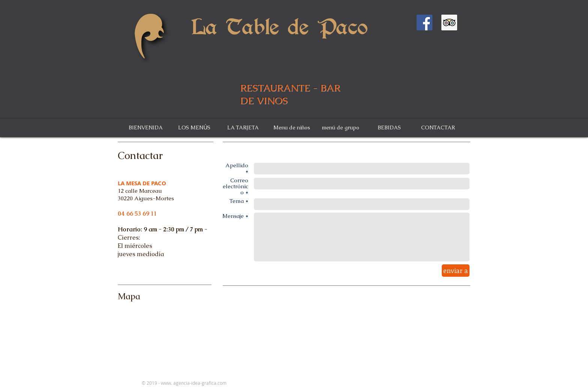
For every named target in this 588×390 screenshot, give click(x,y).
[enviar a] (456, 271)
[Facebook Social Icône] (424, 22)
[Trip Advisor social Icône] (449, 22)
